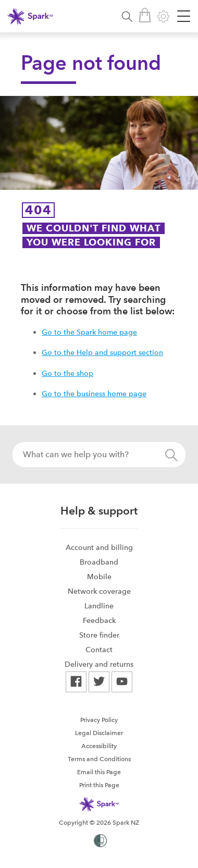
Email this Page (99, 772)
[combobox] (99, 455)
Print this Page (99, 785)
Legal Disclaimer (99, 733)
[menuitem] (99, 547)
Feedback (99, 620)
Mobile (99, 577)
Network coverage (99, 591)
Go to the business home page (94, 394)
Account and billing (99, 547)
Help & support (99, 511)
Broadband (99, 562)
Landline (99, 606)
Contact (99, 650)
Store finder (99, 635)
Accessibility (99, 746)
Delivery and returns (99, 664)
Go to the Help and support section (102, 352)
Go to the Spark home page (89, 332)
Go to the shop (67, 373)
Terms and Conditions (99, 759)
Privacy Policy (99, 720)
